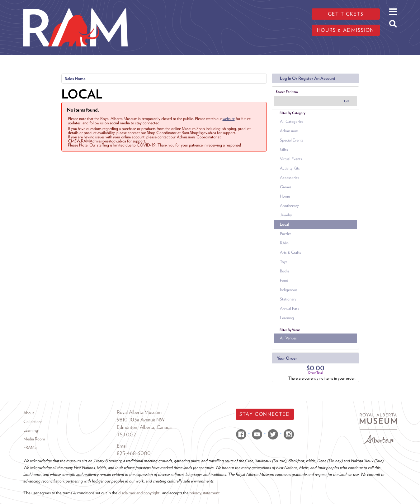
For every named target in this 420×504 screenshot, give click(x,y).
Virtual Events (291, 159)
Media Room (34, 439)
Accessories (290, 178)
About (29, 413)
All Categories (292, 121)
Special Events (292, 140)
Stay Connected (265, 414)
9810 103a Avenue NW (141, 420)
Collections (33, 421)
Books (285, 271)
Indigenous (289, 290)
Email (122, 446)
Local (284, 224)
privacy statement (205, 493)
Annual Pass (290, 308)
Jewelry (286, 215)
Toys (284, 262)
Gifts (284, 149)
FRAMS (30, 447)
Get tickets (346, 14)
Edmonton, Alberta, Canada (144, 427)
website (229, 118)
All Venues (288, 338)
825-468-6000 (134, 453)
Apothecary (289, 206)
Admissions (289, 131)
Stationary (288, 299)
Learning (287, 318)
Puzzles (286, 234)
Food (284, 280)
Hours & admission (346, 30)
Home (285, 196)
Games (286, 187)
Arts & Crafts (290, 252)
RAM (284, 243)
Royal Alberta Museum (139, 412)
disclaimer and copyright (139, 493)
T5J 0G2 (126, 435)
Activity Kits (290, 168)
